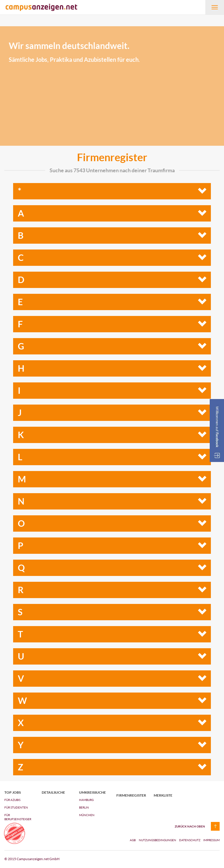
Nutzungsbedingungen (158, 840)
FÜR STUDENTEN (16, 807)
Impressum (211, 840)
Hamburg (86, 800)
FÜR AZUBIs (12, 800)
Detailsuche (53, 793)
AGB (133, 840)
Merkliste (163, 795)
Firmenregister (131, 795)
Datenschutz (190, 840)
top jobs (13, 793)
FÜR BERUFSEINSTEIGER (18, 817)
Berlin (84, 807)
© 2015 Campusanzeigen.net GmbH (32, 859)
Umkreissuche (92, 793)
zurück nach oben (190, 826)
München (87, 815)
